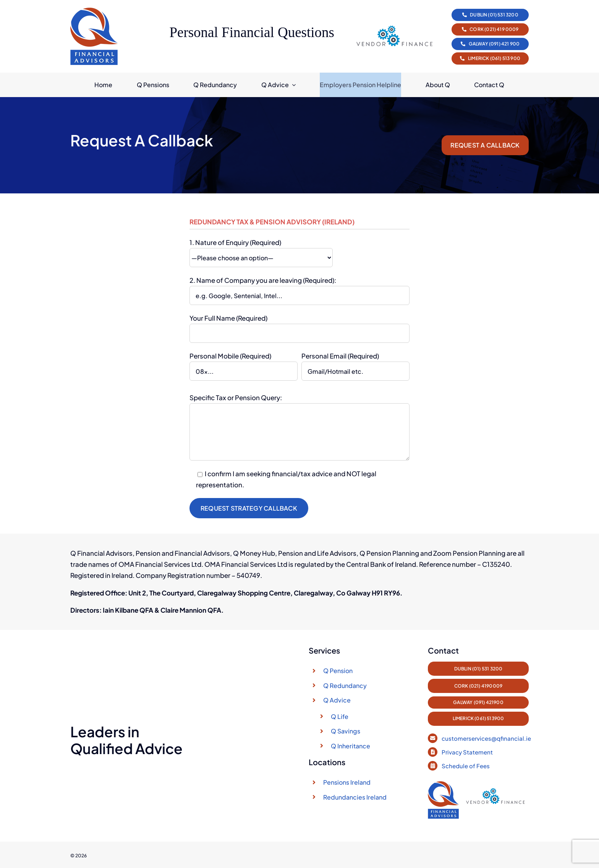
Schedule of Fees (466, 762)
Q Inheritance (350, 746)
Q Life (340, 717)
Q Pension (338, 671)
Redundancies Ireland (355, 797)
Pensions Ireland (347, 783)
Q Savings (346, 732)
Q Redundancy (345, 686)
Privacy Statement (468, 748)
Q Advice (337, 701)
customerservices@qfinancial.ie (486, 734)
